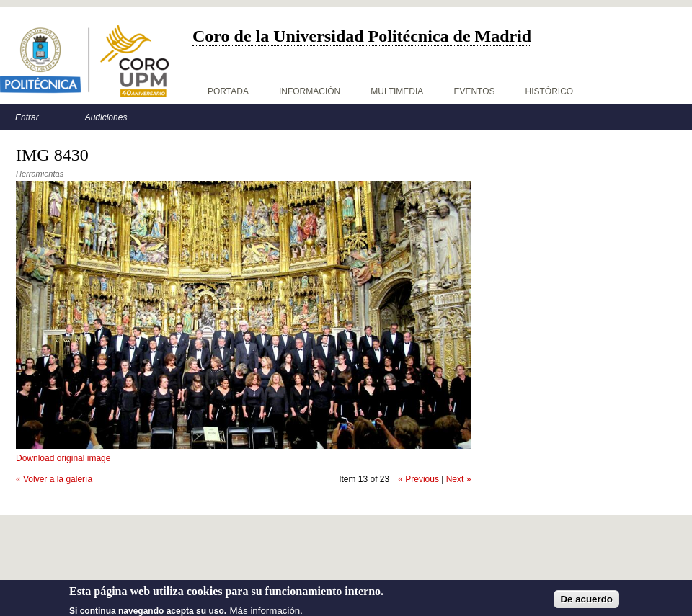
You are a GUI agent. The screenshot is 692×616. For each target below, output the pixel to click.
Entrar (27, 117)
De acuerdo (586, 603)
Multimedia (397, 91)
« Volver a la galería (54, 479)
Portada (228, 91)
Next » (459, 479)
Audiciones (106, 117)
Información (310, 91)
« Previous (418, 479)
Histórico (550, 91)
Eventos (474, 91)
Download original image (63, 458)
